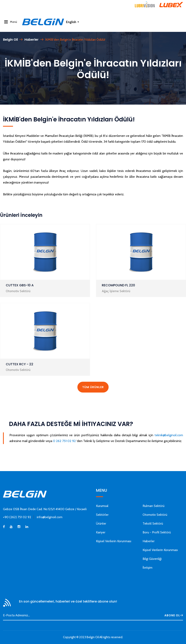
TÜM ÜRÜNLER (93, 387)
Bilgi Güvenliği (152, 559)
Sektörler (102, 515)
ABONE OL (174, 615)
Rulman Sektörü (153, 506)
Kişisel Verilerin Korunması (114, 541)
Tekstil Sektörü (153, 523)
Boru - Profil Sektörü (157, 532)
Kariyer (101, 532)
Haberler (31, 40)
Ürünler (101, 523)
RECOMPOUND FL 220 (118, 285)
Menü (11, 22)
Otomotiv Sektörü (155, 515)
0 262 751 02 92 (64, 441)
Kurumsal (102, 506)
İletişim (147, 568)
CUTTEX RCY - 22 (19, 364)
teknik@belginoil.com (169, 435)
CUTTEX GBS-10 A (20, 285)
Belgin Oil (10, 40)
